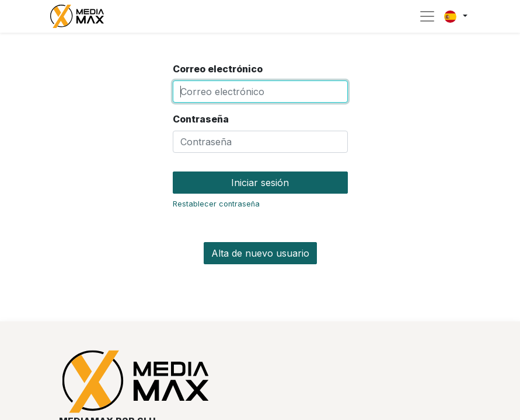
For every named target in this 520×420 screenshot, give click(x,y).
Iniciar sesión (260, 183)
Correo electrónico (218, 69)
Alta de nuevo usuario (260, 253)
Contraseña (201, 119)
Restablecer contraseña (216, 204)
